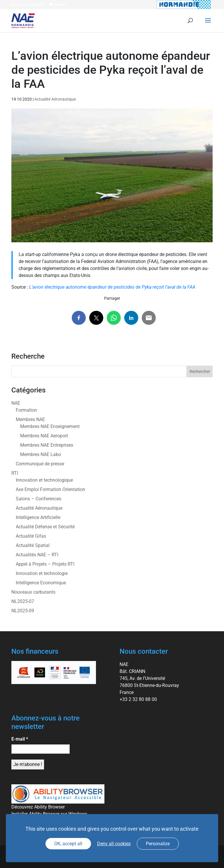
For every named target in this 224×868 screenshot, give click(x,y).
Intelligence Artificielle (38, 517)
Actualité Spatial (33, 545)
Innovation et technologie (42, 573)
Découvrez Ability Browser (38, 807)
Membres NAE (30, 419)
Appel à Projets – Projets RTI (45, 564)
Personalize (158, 844)
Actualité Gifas (31, 536)
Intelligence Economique (41, 583)
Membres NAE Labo (41, 454)
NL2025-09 (23, 611)
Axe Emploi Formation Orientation (50, 489)
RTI (15, 473)
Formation (26, 410)
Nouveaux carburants (33, 592)
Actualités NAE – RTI (37, 555)
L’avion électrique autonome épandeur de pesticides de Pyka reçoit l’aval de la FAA (112, 287)
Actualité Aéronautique (55, 99)
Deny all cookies (114, 844)
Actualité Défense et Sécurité (45, 527)
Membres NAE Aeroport (44, 436)
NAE (16, 403)
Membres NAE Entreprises (47, 445)
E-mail (20, 739)
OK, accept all (68, 844)
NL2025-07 (23, 601)
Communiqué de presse (40, 464)
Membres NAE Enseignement (50, 426)
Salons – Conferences (38, 499)
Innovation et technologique (44, 480)
